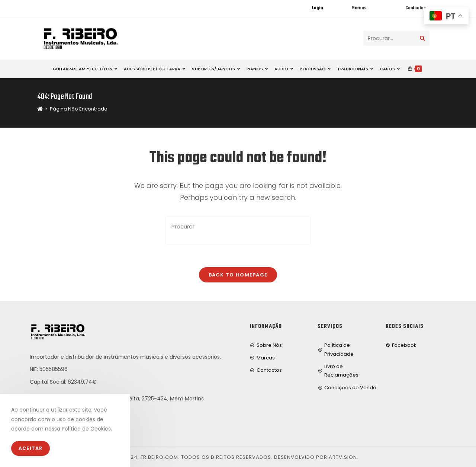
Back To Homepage (238, 275)
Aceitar (30, 448)
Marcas (359, 8)
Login (317, 8)
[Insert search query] (238, 231)
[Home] (40, 109)
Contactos (416, 8)
